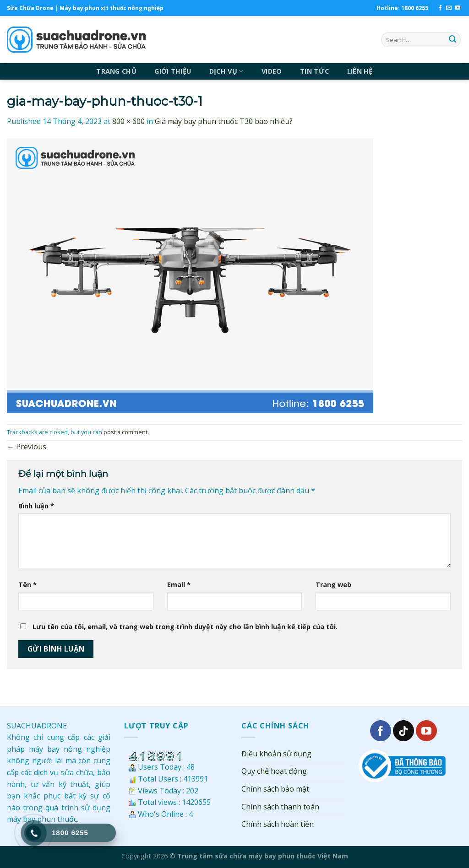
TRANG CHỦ (116, 71)
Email (179, 585)
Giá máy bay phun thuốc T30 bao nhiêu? (224, 121)
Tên (27, 585)
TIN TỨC (314, 71)
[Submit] (453, 40)
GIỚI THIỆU (173, 71)
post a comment (125, 432)
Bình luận (36, 506)
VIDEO (272, 71)
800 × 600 (128, 121)
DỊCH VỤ (226, 71)
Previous (27, 447)
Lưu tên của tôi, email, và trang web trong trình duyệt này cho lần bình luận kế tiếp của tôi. (185, 627)
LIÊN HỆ (360, 71)
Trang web (333, 585)
